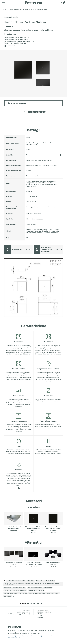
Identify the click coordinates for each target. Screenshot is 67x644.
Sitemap (45, 636)
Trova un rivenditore (17, 103)
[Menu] (4, 3)
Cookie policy (29, 636)
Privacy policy (20, 636)
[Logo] (33, 2)
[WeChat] (41, 604)
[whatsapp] (45, 604)
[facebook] (31, 604)
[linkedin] (28, 604)
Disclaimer (38, 636)
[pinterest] (38, 604)
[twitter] (34, 604)
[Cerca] (61, 3)
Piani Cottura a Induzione (18, 9)
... (13, 596)
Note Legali (12, 636)
